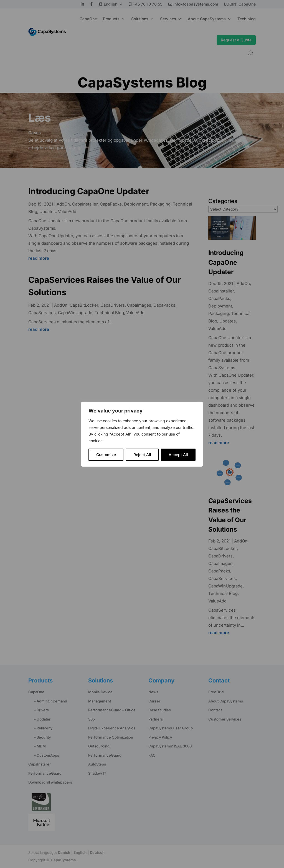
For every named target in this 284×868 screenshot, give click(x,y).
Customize (106, 455)
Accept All (178, 455)
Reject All (142, 455)
